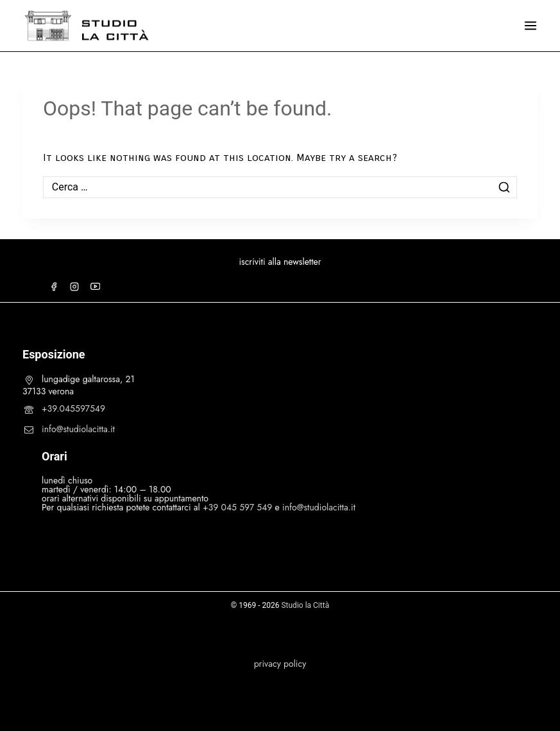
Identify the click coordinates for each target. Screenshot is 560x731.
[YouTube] (95, 287)
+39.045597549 (73, 408)
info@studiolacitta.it (78, 429)
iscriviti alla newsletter (280, 262)
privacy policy (280, 664)
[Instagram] (74, 287)
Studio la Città (305, 605)
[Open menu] (530, 26)
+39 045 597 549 (237, 507)
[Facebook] (54, 287)
